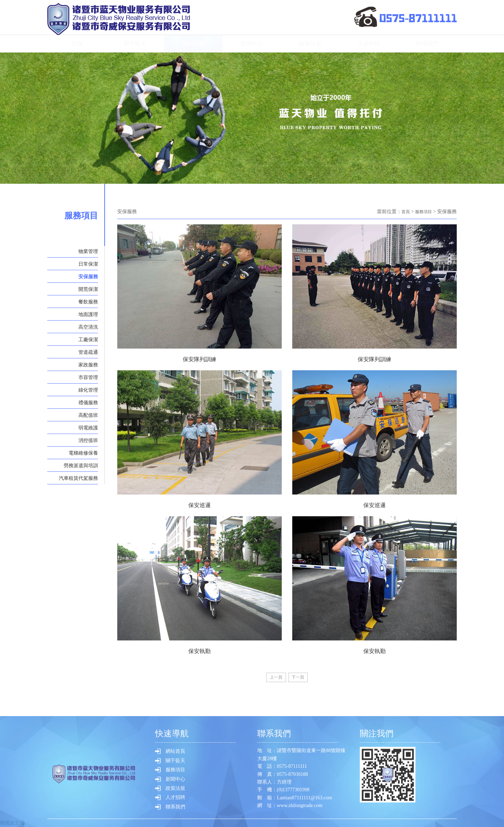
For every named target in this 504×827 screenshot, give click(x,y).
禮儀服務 (88, 403)
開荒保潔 (88, 289)
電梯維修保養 (83, 453)
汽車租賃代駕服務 (78, 478)
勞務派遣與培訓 (81, 466)
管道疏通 (88, 352)
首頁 (77, 44)
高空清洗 (88, 327)
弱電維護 (88, 428)
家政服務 (88, 365)
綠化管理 (88, 390)
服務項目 (194, 44)
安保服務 (88, 277)
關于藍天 (135, 44)
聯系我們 (427, 44)
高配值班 (88, 415)
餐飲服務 (88, 302)
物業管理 (88, 251)
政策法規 (310, 44)
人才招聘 (369, 44)
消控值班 (88, 440)
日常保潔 (88, 264)
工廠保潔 (88, 340)
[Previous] (274, 678)
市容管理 (88, 377)
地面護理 (88, 314)
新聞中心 (252, 44)
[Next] (300, 678)
